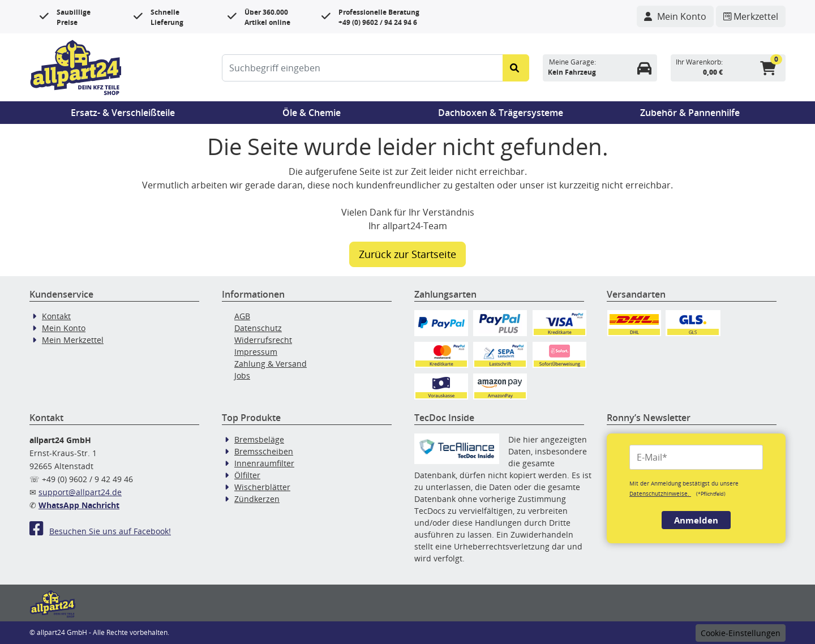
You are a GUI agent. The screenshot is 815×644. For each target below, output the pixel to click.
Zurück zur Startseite (407, 254)
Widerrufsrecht (263, 340)
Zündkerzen (257, 499)
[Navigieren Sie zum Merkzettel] (751, 16)
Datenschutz (258, 328)
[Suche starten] (516, 68)
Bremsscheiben (264, 451)
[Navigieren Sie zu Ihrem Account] (675, 16)
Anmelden (696, 520)
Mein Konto (64, 328)
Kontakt (56, 316)
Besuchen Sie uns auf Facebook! (100, 531)
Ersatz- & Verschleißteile (123, 113)
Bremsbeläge (259, 439)
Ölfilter (247, 475)
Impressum (256, 352)
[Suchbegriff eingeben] (363, 68)
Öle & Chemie (312, 113)
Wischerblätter (262, 487)
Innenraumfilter (264, 463)
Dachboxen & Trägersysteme (501, 113)
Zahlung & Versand (271, 364)
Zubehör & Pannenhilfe (690, 113)
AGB (242, 316)
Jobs (242, 375)
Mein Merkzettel (73, 340)
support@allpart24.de (80, 492)
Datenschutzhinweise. (660, 493)
